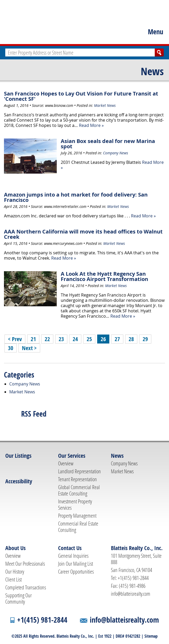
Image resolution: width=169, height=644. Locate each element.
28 (131, 339)
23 (61, 339)
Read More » (91, 125)
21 (33, 339)
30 (11, 348)
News (152, 71)
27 (117, 339)
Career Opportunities (76, 571)
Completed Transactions (26, 587)
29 (145, 339)
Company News (116, 153)
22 (47, 339)
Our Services (72, 456)
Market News (105, 105)
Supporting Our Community (18, 598)
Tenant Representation (78, 479)
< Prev (15, 339)
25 (89, 339)
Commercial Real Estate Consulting (78, 527)
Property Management (77, 516)
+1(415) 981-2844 (42, 620)
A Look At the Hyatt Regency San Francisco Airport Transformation (104, 276)
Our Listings (18, 456)
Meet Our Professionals (25, 564)
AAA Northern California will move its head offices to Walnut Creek (83, 234)
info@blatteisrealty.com (131, 594)
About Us (15, 548)
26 (103, 339)
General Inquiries (73, 556)
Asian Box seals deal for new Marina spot (108, 144)
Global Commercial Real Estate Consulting (79, 490)
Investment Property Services (75, 504)
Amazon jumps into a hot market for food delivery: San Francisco (76, 197)
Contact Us (70, 548)
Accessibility (19, 481)
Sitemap (151, 636)
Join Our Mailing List (76, 564)
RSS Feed (34, 414)
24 (75, 339)
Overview (66, 463)
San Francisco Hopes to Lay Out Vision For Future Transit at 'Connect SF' (81, 96)
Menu (156, 32)
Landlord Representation (79, 471)
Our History (15, 571)
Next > (29, 348)
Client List (13, 579)
